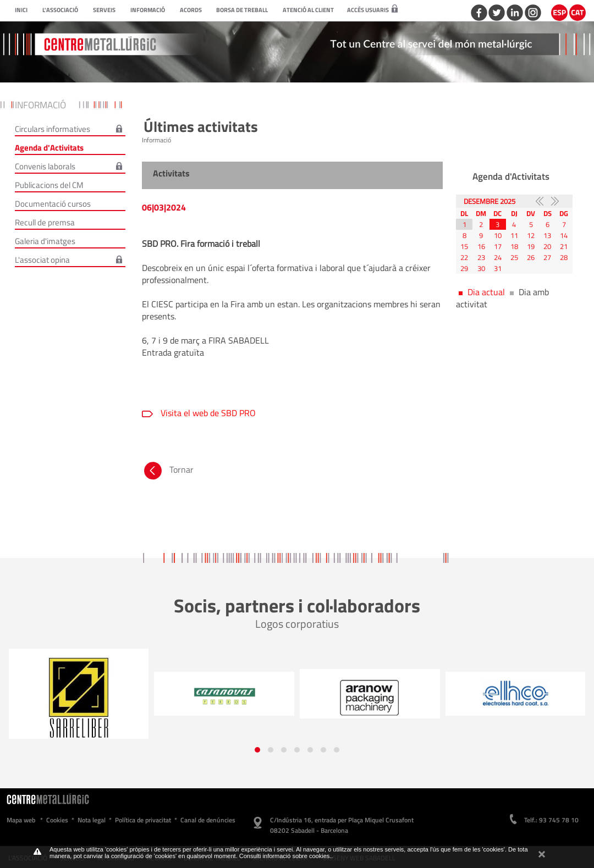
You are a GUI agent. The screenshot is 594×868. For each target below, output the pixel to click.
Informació (148, 10)
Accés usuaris (372, 10)
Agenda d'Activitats (49, 148)
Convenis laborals (45, 166)
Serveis (104, 10)
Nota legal (92, 820)
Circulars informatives (53, 129)
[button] (257, 750)
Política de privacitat (143, 820)
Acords (191, 10)
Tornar (168, 469)
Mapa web (21, 820)
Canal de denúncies (208, 820)
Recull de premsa (45, 222)
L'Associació (60, 10)
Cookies (57, 820)
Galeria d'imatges (45, 241)
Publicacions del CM (49, 185)
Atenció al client (308, 10)
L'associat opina (42, 260)
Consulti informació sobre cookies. (285, 856)
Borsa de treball (242, 10)
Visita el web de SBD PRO (207, 413)
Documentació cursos (53, 204)
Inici (21, 10)
